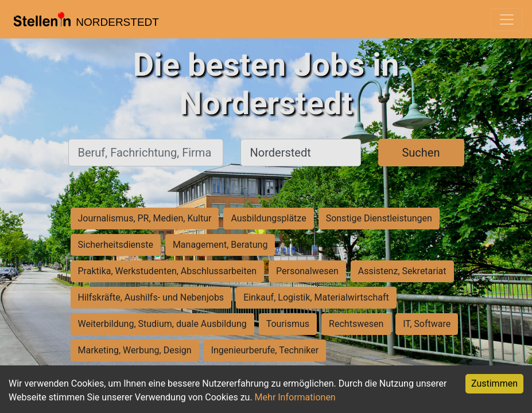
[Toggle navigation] (507, 20)
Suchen (421, 153)
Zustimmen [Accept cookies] (494, 383)
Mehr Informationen (295, 397)
